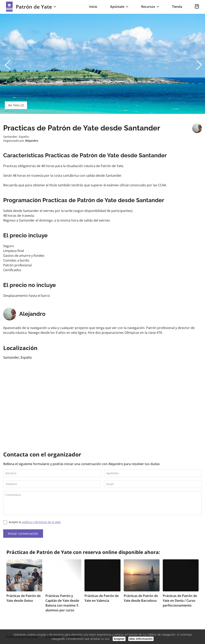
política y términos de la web (41, 522)
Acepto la (32, 522)
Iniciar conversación (23, 534)
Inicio (93, 7)
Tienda (177, 7)
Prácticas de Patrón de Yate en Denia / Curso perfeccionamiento (180, 601)
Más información (141, 639)
